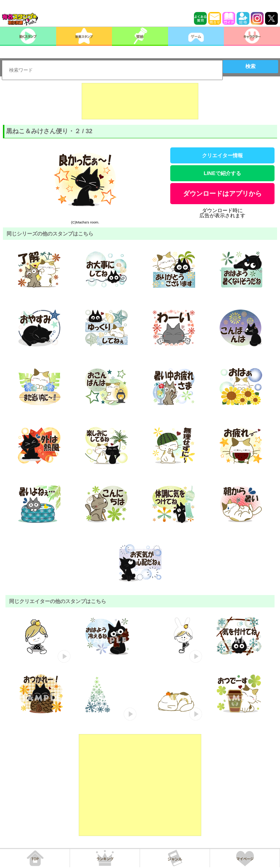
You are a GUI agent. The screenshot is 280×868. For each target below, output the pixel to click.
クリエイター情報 (222, 155)
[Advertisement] (140, 101)
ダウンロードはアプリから (222, 194)
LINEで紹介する (222, 173)
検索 (250, 66)
